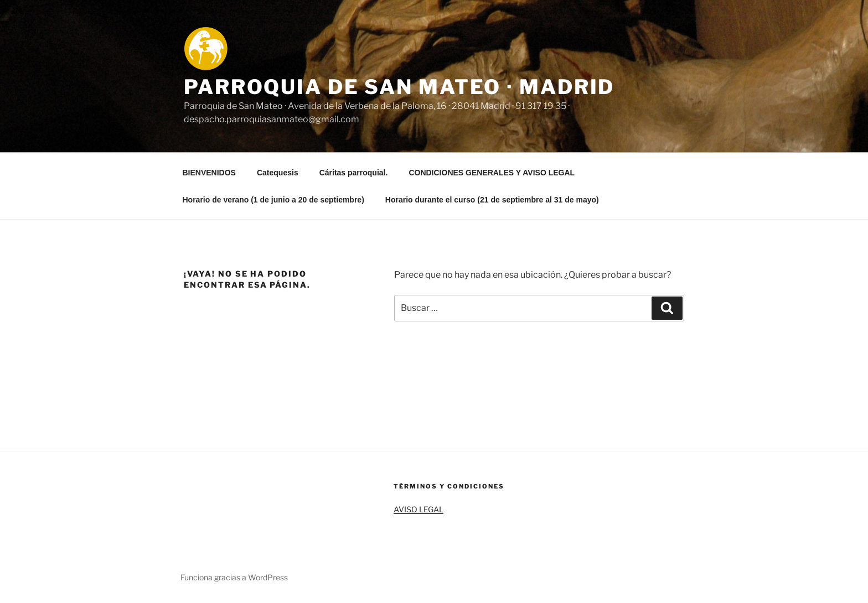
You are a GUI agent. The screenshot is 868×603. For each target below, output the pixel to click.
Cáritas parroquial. (354, 173)
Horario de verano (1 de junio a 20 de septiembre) (273, 200)
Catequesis (278, 173)
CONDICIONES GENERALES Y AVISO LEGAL (492, 173)
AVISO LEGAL (418, 509)
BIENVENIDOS (209, 173)
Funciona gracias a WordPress (234, 577)
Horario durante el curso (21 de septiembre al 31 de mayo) (492, 200)
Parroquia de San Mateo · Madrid (399, 87)
